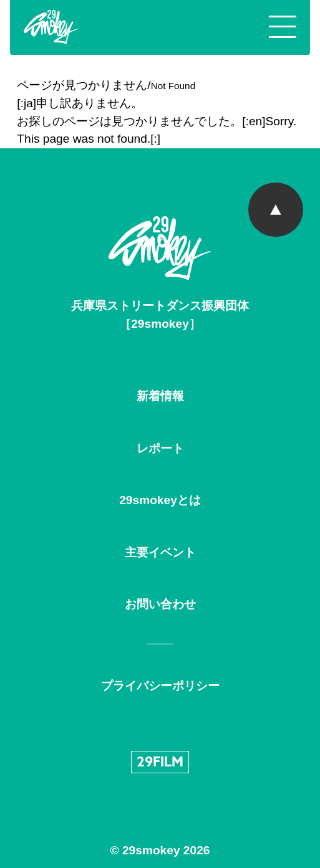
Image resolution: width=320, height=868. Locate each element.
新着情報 (160, 396)
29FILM (160, 763)
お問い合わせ (160, 604)
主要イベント (160, 552)
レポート (160, 448)
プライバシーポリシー (160, 686)
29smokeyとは (160, 500)
